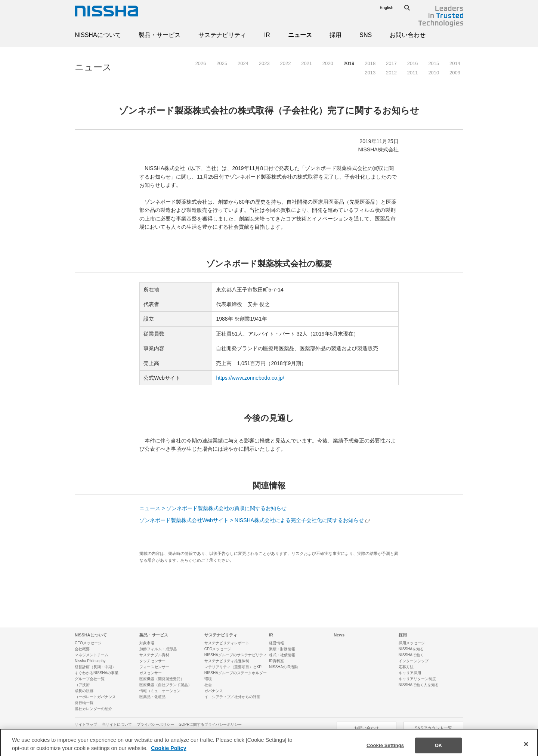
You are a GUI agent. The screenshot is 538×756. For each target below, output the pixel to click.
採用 (336, 35)
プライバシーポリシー (155, 724)
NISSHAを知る (411, 649)
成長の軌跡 (84, 691)
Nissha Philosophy (90, 661)
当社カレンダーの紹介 (93, 709)
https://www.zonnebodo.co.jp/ (250, 378)
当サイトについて (117, 724)
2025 (222, 63)
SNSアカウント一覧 (433, 728)
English (387, 7)
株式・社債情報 (282, 655)
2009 (455, 73)
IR (267, 35)
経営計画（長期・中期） (95, 667)
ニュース (300, 35)
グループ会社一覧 (90, 679)
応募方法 (406, 667)
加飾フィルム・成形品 (158, 649)
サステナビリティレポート (227, 643)
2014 (455, 63)
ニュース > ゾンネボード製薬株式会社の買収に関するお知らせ (213, 508)
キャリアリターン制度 (417, 679)
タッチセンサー (152, 661)
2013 (370, 73)
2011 (413, 73)
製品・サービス (160, 35)
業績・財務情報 (282, 649)
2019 (349, 63)
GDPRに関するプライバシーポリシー (210, 724)
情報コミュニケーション (160, 691)
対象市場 (147, 643)
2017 (391, 63)
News (339, 635)
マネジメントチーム (92, 655)
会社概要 (82, 649)
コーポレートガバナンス (95, 697)
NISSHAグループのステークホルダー (236, 673)
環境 (208, 679)
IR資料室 (276, 661)
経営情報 (276, 643)
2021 (307, 63)
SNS (366, 35)
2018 (370, 63)
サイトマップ (86, 724)
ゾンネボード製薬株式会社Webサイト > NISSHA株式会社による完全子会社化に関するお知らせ (252, 520)
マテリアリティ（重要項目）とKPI (234, 667)
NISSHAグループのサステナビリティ (236, 655)
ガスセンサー (151, 673)
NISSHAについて (98, 35)
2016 (413, 63)
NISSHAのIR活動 (283, 667)
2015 (434, 63)
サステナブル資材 (154, 655)
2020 (328, 63)
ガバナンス (214, 691)
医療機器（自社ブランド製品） (166, 685)
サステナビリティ (222, 35)
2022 (285, 63)
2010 (434, 73)
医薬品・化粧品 (152, 697)
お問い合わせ (408, 35)
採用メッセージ (412, 643)
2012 (391, 73)
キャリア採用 (410, 673)
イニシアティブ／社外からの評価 (232, 697)
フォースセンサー (154, 667)
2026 (201, 63)
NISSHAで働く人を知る (419, 685)
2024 (243, 63)
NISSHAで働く (411, 655)
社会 (208, 685)
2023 (264, 63)
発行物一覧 (84, 703)
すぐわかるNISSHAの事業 (97, 673)
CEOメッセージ (88, 643)
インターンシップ (414, 661)
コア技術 (82, 685)
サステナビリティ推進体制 (227, 661)
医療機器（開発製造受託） (162, 679)
